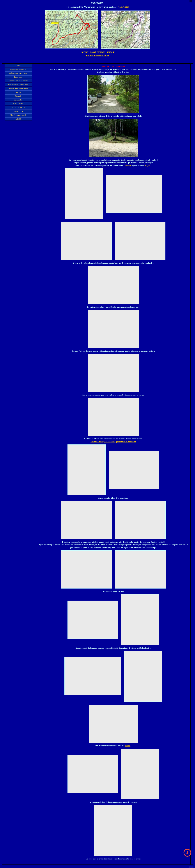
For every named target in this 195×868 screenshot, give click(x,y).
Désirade (18, 96)
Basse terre (18, 77)
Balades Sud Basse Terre (18, 73)
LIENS (18, 119)
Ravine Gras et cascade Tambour (98, 52)
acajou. (148, 165)
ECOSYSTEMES (18, 107)
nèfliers (128, 746)
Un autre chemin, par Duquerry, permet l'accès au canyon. (113, 442)
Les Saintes (18, 100)
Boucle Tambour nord (97, 56)
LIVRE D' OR (18, 111)
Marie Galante (18, 104)
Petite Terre (18, 92)
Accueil (18, 66)
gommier (128, 165)
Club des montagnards (18, 115)
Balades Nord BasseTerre (18, 69)
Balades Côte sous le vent (18, 81)
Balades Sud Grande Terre (18, 88)
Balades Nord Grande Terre (18, 85)
